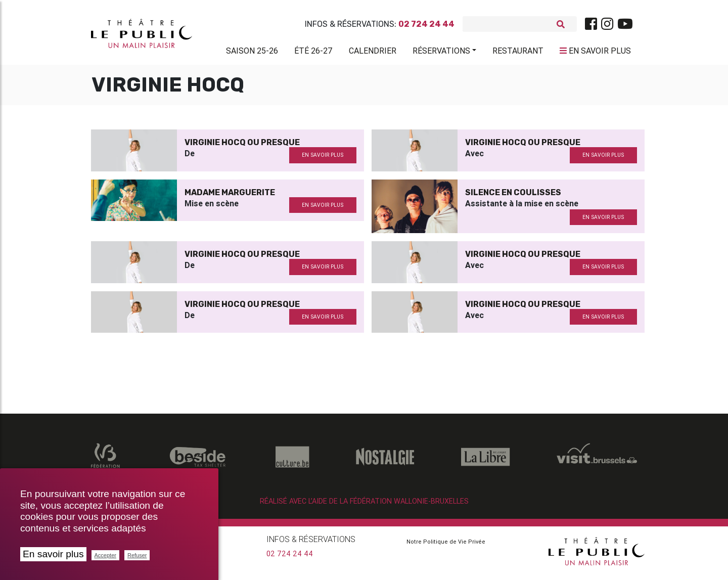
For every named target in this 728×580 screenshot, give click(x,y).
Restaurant (518, 53)
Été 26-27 (313, 53)
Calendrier (373, 53)
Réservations (441, 53)
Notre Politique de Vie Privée (446, 546)
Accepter (105, 555)
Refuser (137, 555)
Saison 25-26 (252, 53)
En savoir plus (53, 554)
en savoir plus (323, 159)
